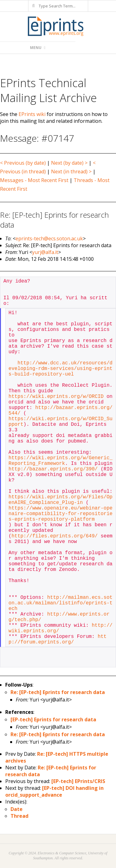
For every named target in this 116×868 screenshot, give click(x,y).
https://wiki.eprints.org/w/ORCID (56, 397)
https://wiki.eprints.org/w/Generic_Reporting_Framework (61, 461)
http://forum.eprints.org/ (58, 639)
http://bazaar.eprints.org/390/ (53, 469)
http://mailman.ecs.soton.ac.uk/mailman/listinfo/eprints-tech (61, 603)
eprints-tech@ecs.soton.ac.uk (49, 238)
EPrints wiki (32, 114)
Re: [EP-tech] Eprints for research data (58, 692)
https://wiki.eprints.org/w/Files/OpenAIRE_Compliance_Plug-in (61, 500)
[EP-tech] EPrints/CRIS (78, 781)
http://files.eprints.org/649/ (54, 536)
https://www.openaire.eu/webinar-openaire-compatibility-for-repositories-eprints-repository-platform (61, 514)
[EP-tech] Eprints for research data (53, 719)
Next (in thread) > (71, 171)
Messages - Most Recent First (34, 180)
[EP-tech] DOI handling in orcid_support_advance (54, 791)
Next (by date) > (69, 163)
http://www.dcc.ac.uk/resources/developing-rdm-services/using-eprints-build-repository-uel (61, 369)
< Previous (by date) (23, 163)
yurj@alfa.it (45, 252)
